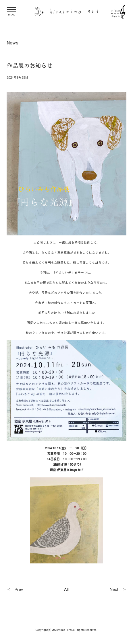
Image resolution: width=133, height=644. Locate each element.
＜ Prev (15, 590)
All (66, 590)
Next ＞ (118, 590)
